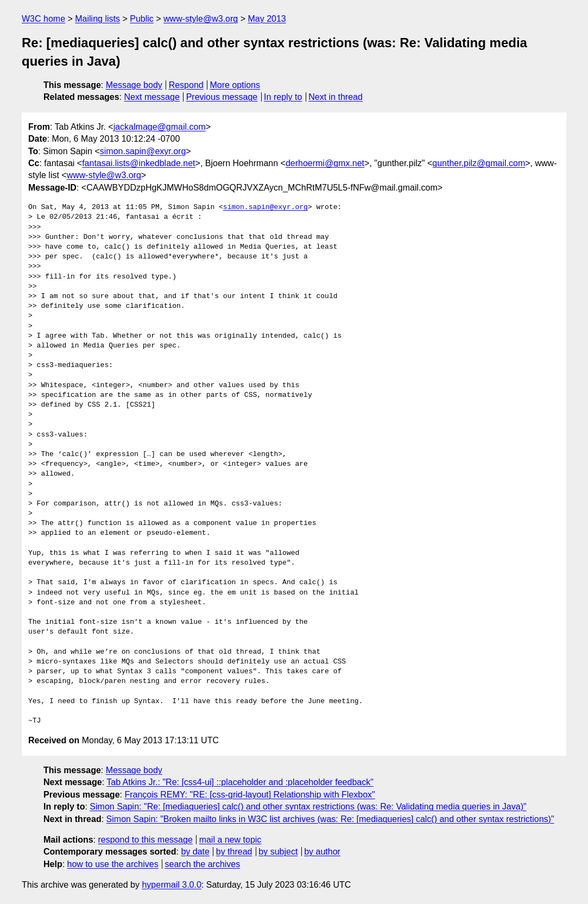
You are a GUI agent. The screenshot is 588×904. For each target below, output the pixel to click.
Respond (186, 85)
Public (142, 19)
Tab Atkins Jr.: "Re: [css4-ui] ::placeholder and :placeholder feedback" (240, 782)
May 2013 (267, 19)
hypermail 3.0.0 (171, 885)
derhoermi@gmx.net (325, 163)
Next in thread (336, 97)
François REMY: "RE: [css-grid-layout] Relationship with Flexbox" (249, 795)
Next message (152, 97)
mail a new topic (230, 840)
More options (235, 85)
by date (195, 852)
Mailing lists (97, 19)
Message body (134, 85)
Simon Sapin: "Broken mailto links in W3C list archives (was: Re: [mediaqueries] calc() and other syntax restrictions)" (330, 819)
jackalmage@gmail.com (160, 127)
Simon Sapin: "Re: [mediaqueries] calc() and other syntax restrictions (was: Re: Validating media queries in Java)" (308, 807)
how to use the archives (113, 864)
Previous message (222, 97)
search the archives (203, 864)
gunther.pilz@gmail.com (479, 163)
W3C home (43, 19)
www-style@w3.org (201, 19)
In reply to (283, 97)
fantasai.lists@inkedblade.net (138, 163)
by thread (234, 852)
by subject (278, 852)
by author (322, 852)
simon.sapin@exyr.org (143, 151)
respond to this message (145, 840)
